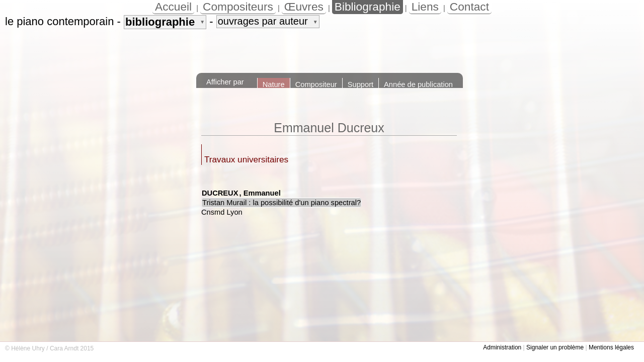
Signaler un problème (555, 347)
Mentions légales (611, 347)
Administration (502, 347)
